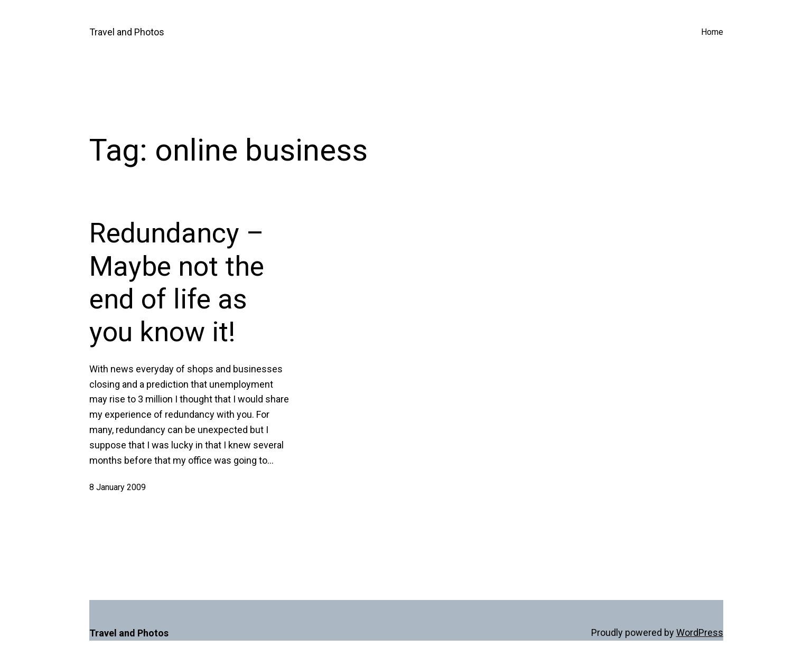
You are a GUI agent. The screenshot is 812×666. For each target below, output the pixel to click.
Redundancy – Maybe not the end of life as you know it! (177, 283)
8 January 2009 (118, 487)
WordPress (700, 632)
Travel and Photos (127, 32)
